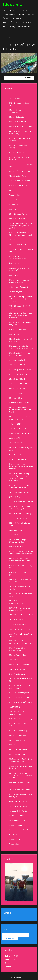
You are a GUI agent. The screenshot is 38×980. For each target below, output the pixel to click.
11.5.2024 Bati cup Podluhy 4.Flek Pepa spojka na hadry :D (20, 234)
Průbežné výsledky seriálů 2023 (21, 370)
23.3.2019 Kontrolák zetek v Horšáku (19, 588)
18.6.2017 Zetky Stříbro (18, 735)
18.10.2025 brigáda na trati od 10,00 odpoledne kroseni (17, 28)
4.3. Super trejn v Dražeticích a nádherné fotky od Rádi (20, 760)
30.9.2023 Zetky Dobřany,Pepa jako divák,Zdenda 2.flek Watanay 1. (20, 315)
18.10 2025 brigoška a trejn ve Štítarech (20, 158)
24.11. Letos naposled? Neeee (20, 492)
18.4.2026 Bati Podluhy (18, 122)
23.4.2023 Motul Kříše (17, 388)
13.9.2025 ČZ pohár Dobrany (20, 171)
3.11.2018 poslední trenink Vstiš (21, 615)
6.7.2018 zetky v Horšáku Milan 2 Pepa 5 (21, 635)
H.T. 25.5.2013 (14, 835)
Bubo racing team (14, 5)
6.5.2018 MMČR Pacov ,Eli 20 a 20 (20, 680)
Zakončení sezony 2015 (18, 820)
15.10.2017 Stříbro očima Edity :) (21, 719)
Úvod (5, 10)
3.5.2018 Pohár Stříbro (17, 655)
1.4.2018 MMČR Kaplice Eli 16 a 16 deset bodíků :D (21, 687)
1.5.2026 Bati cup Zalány (18, 117)
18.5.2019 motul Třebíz (18, 547)
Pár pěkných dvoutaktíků (18, 811)
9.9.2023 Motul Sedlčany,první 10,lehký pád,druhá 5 (20, 340)
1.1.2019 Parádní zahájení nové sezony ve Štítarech (21, 602)
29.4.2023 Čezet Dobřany (18, 384)
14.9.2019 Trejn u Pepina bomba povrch (21, 524)
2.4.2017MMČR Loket (17, 754)
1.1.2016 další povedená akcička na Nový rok (21, 796)
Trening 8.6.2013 (15, 839)
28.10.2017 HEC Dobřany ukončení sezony (18, 713)
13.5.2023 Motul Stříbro (18, 374)
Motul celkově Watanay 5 (18, 287)
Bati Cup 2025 (14, 204)
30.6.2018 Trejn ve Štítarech (19, 629)
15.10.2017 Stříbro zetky (18, 731)
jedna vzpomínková (16, 530)
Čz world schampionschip (13, 18)
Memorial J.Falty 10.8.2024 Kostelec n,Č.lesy (19, 269)
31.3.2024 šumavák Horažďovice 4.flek (21, 251)
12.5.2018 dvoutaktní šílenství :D (21, 664)
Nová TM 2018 (14, 707)
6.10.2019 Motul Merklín (18, 518)
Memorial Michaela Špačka (19, 403)
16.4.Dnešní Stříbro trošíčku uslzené (19, 784)
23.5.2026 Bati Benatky (18, 98)
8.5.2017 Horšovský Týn (18, 750)
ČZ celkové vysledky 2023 (18, 292)
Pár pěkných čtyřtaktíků (18, 806)
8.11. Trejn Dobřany (16, 152)
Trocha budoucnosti (16, 816)
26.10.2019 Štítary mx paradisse (21, 502)
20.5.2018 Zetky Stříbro (18, 660)
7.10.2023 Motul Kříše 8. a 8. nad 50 (20, 307)
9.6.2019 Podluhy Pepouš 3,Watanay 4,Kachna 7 (18, 541)
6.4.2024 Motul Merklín (18, 245)
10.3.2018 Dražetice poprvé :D (20, 693)
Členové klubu (27, 10)
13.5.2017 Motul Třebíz (18, 745)
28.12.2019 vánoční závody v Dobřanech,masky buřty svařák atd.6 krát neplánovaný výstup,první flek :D (21, 477)
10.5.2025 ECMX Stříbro (18, 185)
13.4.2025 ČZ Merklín (11, 22)
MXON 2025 (27, 22)
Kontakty (31, 14)
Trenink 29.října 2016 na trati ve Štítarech (21, 767)
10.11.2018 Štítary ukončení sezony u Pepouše (19, 609)
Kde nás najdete (9, 14)
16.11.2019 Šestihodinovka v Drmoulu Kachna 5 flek (20, 486)
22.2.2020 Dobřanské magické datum (20, 449)
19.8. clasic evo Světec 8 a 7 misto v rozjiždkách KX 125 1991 (21, 347)
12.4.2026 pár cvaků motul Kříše (21, 126)
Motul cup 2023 (15, 424)
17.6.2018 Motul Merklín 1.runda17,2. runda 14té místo (20, 642)
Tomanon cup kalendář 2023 (20, 433)
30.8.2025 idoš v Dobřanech (19, 181)
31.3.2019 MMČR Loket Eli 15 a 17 (20, 574)
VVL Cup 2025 (14, 190)
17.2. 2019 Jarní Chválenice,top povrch (20, 595)
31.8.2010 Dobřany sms (18, 535)
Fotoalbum (14, 10)
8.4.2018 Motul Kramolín (18, 674)
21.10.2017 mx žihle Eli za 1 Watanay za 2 (19, 725)
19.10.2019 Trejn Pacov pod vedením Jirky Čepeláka (19, 508)
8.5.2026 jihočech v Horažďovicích (16, 111)
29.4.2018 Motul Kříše (17, 669)
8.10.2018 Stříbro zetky (18, 624)
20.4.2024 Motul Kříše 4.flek (19, 240)
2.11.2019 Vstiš (15, 497)
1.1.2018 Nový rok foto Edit (19, 698)
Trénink (21, 14)
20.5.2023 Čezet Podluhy (18, 365)
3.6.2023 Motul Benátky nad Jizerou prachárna (19, 354)
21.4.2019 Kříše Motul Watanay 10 (21, 567)
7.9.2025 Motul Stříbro (17, 176)
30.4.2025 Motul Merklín (18, 214)
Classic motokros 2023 (17, 429)
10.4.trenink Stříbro (16, 398)
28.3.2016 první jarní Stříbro (19, 790)
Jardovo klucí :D (15, 438)
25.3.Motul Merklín (16, 393)
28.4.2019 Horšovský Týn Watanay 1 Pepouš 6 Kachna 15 (21, 560)
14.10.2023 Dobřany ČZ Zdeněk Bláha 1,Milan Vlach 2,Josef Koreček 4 (21, 299)
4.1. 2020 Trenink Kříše (17, 459)
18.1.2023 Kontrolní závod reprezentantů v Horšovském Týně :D (20, 410)
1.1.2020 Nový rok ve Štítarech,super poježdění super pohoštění (21, 466)
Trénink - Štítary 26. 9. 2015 (19, 825)
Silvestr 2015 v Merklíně (18, 801)
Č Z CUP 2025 (14, 200)
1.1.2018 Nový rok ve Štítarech (20, 702)
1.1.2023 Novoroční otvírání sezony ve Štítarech (19, 418)
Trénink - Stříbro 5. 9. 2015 (19, 830)
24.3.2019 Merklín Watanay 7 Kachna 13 (20, 581)
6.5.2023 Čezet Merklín (17, 379)
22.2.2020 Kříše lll (16, 443)
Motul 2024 (13, 275)
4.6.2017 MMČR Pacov (17, 740)
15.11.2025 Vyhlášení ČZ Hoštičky (18, 146)
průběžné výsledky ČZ (17, 360)
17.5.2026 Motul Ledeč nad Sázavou (19, 104)
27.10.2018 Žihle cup (17, 620)
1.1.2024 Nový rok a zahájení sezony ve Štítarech (20, 281)
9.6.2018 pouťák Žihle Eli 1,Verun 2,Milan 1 (18, 649)
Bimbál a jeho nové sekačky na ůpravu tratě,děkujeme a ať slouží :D (20, 226)
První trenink (14, 844)
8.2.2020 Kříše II (15, 455)
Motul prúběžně (15, 334)
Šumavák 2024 (14, 263)
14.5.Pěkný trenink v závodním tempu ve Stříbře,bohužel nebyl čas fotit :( (21, 775)
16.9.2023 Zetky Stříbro (18, 329)
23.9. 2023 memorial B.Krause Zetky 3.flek (20, 323)
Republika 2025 (15, 195)
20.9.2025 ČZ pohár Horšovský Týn (20, 165)
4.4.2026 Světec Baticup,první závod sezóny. (20, 132)
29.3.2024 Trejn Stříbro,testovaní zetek (17, 257)
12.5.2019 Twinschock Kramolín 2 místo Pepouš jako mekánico (21, 552)
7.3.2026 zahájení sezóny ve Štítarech (19, 140)
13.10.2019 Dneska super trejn (20, 514)
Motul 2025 (13, 209)
